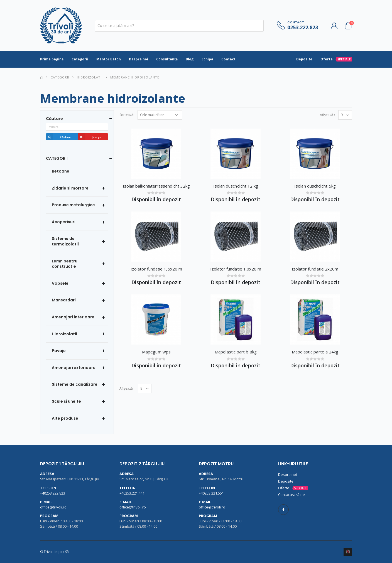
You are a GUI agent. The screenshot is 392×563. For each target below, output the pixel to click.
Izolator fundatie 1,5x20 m (156, 269)
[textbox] (179, 26)
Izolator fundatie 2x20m (315, 269)
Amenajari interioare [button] (73, 317)
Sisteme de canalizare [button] (75, 384)
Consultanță (167, 59)
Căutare (58, 137)
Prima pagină (52, 59)
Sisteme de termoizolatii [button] (65, 241)
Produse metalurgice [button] (73, 205)
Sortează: (127, 115)
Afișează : (327, 115)
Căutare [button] (54, 119)
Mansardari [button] (64, 300)
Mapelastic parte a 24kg (315, 352)
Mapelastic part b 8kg (236, 352)
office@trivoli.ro (53, 507)
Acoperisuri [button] (64, 222)
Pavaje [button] (59, 351)
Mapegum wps (156, 352)
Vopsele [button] (60, 283)
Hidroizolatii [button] (64, 334)
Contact (228, 59)
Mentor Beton (109, 59)
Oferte (336, 59)
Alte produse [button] (65, 418)
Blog (190, 59)
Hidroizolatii (90, 77)
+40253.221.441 (132, 493)
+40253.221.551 (211, 493)
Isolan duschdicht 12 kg (236, 186)
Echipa (207, 59)
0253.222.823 (303, 27)
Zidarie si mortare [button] (70, 188)
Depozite (304, 59)
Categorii (80, 59)
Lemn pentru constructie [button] (65, 264)
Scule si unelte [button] (66, 401)
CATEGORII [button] (57, 158)
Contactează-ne (291, 495)
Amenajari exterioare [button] (74, 368)
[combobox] (179, 26)
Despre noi (139, 59)
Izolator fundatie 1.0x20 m (236, 269)
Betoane (61, 171)
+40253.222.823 (53, 493)
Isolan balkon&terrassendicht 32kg (156, 186)
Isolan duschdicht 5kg (315, 186)
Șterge (89, 137)
